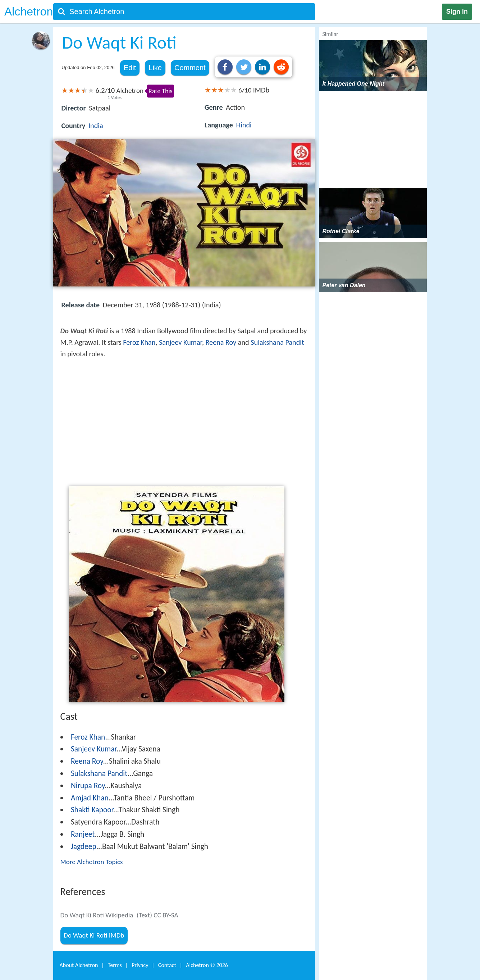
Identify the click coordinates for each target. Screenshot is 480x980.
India (96, 126)
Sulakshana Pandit (277, 342)
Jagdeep (84, 846)
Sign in (457, 12)
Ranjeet (83, 834)
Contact (167, 965)
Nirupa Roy (88, 786)
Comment (190, 68)
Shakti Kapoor (92, 810)
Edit (130, 68)
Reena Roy (221, 342)
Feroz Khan (139, 342)
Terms (115, 965)
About (79, 965)
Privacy (140, 965)
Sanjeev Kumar (180, 342)
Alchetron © (207, 965)
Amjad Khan (90, 798)
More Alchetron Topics (92, 862)
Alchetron (29, 12)
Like (155, 68)
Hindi (244, 125)
